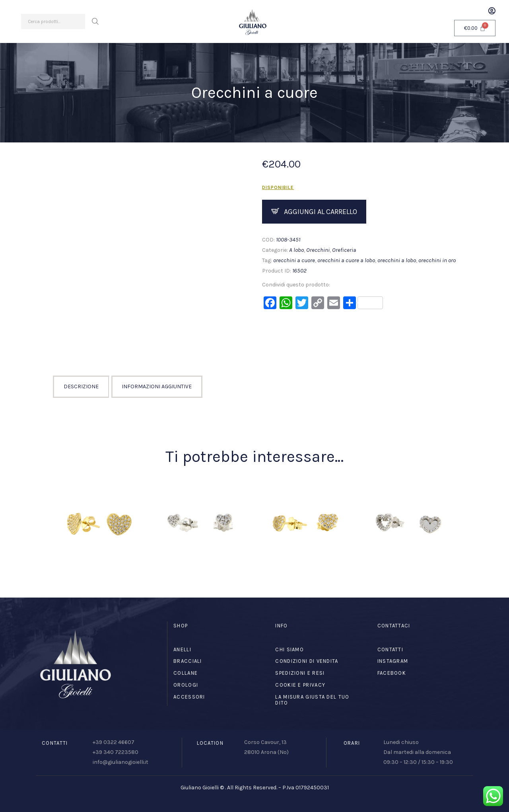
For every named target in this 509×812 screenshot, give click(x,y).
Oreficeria (344, 250)
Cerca (95, 21)
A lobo (296, 250)
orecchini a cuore (294, 260)
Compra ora (314, 212)
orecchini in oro (437, 260)
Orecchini (318, 250)
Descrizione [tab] (81, 387)
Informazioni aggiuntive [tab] (157, 387)
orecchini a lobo (397, 260)
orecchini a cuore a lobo (346, 260)
